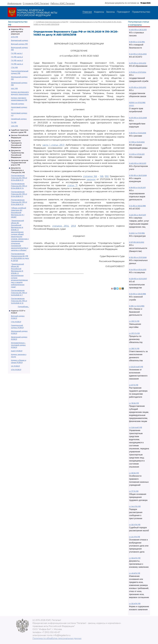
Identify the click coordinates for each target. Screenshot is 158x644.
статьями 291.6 (61, 226)
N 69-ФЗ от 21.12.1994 (137, 42)
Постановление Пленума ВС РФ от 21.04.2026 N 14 (19, 186)
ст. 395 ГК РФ (134, 349)
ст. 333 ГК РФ (134, 321)
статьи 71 (72, 185)
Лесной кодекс (18, 104)
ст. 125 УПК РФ (135, 525)
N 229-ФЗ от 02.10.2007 (138, 279)
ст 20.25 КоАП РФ (136, 367)
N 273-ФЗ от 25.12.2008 (138, 118)
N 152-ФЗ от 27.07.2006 (138, 257)
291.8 (73, 226)
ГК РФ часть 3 (17, 60)
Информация (14, 3)
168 (102, 176)
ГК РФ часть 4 (17, 64)
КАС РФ (14, 88)
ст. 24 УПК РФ (134, 537)
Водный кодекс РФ (19, 44)
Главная (87, 12)
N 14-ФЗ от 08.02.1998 (137, 206)
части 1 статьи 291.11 (53, 145)
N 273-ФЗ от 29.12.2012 (138, 63)
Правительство (141, 12)
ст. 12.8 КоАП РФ (136, 427)
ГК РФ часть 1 (17, 53)
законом (91, 179)
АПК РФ (14, 37)
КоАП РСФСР (17, 351)
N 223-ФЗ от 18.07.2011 (137, 215)
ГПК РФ (14, 67)
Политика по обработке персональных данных (57, 638)
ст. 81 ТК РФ (134, 385)
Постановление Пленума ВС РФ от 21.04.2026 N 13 (19, 178)
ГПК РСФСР (16, 322)
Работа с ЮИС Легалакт (63, 3)
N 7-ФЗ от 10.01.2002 (137, 142)
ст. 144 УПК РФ (135, 506)
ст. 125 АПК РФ (135, 604)
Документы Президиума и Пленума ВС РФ (18, 170)
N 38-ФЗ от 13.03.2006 (138, 133)
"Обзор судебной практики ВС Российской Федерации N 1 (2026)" (19, 212)
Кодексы (99, 12)
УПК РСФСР (16, 370)
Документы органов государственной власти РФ (20, 163)
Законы (110, 12)
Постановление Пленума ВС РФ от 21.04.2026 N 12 (19, 202)
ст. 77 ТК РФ (134, 491)
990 (107, 176)
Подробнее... (23, 307)
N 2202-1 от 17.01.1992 (137, 233)
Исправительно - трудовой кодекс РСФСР (18, 345)
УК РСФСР (15, 366)
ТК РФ (14, 122)
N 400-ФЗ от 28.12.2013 (138, 30)
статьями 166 (90, 176)
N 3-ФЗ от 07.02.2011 (137, 154)
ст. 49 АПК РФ (135, 573)
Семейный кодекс (19, 119)
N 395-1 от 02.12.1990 (137, 306)
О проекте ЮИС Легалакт (36, 3)
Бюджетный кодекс (20, 40)
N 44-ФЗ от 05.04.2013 (138, 270)
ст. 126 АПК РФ (135, 558)
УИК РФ (14, 126)
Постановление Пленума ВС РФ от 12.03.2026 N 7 (19, 293)
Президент (123, 12)
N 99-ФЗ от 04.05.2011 (137, 188)
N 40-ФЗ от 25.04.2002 (138, 54)
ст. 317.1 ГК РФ (134, 333)
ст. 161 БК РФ (134, 473)
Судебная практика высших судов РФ (52, 22)
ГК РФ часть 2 (17, 57)
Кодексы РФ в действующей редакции (17, 32)
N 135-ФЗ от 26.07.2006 (138, 175)
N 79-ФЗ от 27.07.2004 (138, 72)
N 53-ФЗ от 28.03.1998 (137, 294)
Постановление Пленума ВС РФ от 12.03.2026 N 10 (19, 301)
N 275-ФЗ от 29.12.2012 (138, 87)
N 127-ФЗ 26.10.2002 (137, 242)
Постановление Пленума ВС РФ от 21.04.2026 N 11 (19, 194)
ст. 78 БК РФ (134, 403)
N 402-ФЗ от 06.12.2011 (138, 163)
